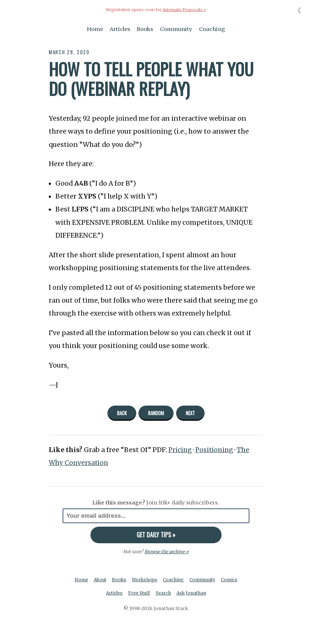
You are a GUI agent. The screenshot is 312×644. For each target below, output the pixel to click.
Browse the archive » (167, 551)
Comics (231, 580)
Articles (120, 29)
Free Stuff (139, 593)
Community (176, 29)
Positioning (216, 450)
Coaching (212, 29)
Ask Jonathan (192, 593)
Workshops (145, 580)
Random (156, 413)
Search (164, 593)
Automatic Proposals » (184, 10)
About (100, 580)
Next (190, 413)
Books (145, 29)
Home (95, 29)
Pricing (181, 450)
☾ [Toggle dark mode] (301, 11)
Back (122, 413)
